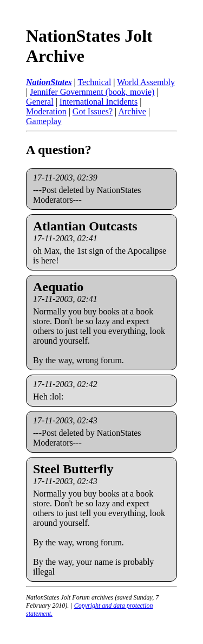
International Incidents (99, 102)
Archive (132, 111)
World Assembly (146, 82)
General (40, 102)
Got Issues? (93, 111)
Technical (94, 82)
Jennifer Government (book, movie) (92, 92)
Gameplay (44, 121)
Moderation (46, 111)
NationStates (49, 82)
